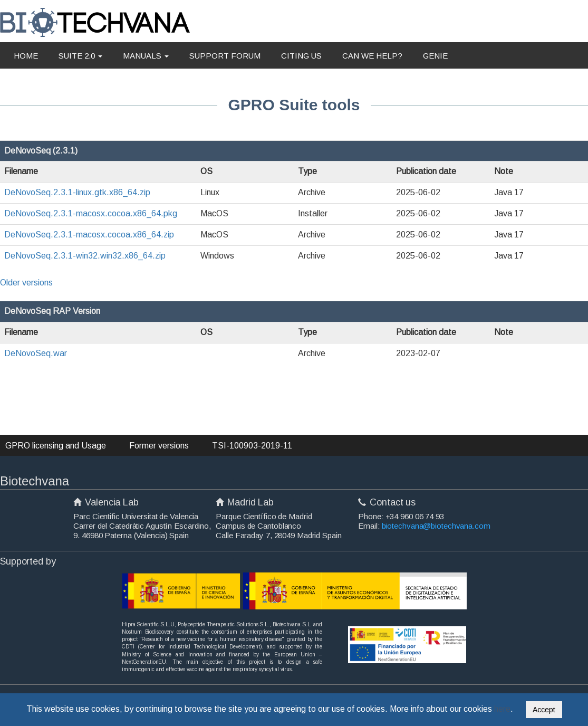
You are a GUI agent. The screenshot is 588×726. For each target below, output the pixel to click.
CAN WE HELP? (372, 56)
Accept (544, 710)
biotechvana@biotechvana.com (436, 526)
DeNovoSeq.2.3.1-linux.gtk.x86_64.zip (77, 192)
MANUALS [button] (146, 56)
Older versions (26, 283)
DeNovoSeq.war (36, 353)
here (502, 709)
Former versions (159, 446)
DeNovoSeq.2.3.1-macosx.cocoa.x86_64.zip (89, 235)
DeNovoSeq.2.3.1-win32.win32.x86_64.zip (85, 256)
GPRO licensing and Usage (56, 446)
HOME (26, 56)
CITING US (301, 56)
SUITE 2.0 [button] (80, 56)
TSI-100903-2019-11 (252, 446)
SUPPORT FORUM (225, 56)
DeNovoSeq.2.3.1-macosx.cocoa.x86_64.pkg (91, 213)
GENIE (435, 56)
